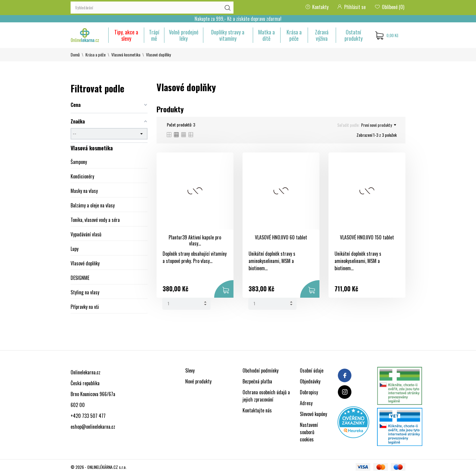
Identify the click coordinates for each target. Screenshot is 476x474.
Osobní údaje (312, 370)
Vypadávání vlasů (86, 234)
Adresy (306, 403)
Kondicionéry (82, 176)
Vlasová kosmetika (92, 148)
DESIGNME (80, 278)
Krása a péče (294, 35)
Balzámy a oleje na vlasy (93, 205)
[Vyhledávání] (152, 8)
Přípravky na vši (85, 307)
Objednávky (310, 381)
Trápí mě (154, 35)
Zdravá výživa (322, 35)
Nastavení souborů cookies (309, 432)
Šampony (79, 162)
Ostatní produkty (354, 35)
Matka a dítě (267, 35)
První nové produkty (379, 125)
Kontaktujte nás (257, 410)
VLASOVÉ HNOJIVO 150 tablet (367, 237)
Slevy (190, 370)
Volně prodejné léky (184, 35)
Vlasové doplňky (85, 263)
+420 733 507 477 (88, 416)
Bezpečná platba (257, 381)
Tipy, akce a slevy (126, 35)
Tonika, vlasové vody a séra (95, 220)
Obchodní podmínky (260, 370)
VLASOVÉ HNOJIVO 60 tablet (281, 237)
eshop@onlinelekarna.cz (93, 427)
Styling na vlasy (85, 292)
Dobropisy (309, 392)
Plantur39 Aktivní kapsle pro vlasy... (195, 240)
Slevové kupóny (313, 414)
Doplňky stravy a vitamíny (228, 35)
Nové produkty (198, 381)
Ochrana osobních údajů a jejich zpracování (266, 396)
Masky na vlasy (84, 191)
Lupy (75, 249)
